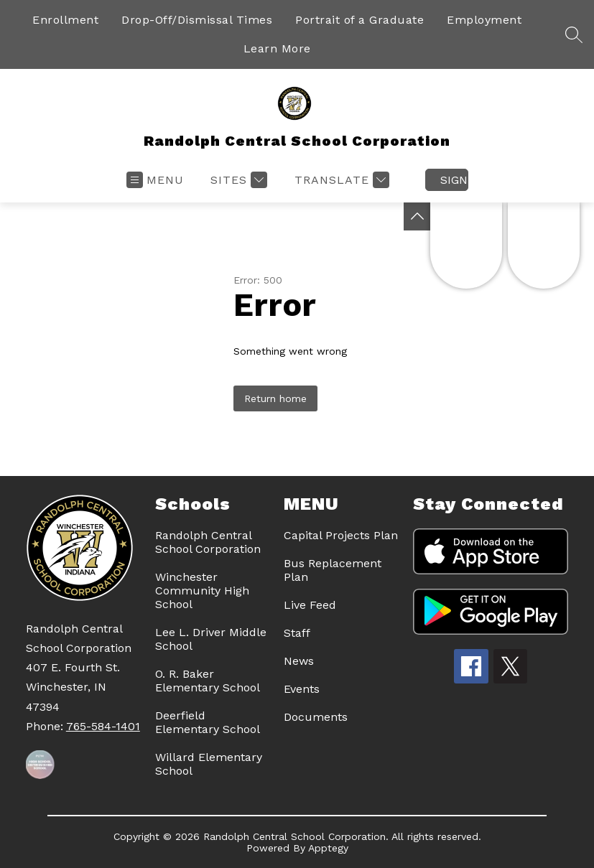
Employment (484, 20)
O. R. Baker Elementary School (208, 681)
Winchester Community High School (202, 591)
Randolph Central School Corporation (208, 542)
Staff (297, 633)
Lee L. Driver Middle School (211, 639)
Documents (316, 717)
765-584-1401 (103, 726)
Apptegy (328, 848)
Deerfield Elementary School (208, 722)
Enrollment (65, 20)
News (299, 661)
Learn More (277, 48)
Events (302, 689)
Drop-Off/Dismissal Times (197, 20)
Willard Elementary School (209, 764)
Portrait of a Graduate (359, 20)
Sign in (454, 180)
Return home (275, 398)
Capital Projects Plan (341, 535)
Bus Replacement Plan (333, 570)
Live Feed (310, 605)
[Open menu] (155, 180)
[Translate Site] (340, 180)
